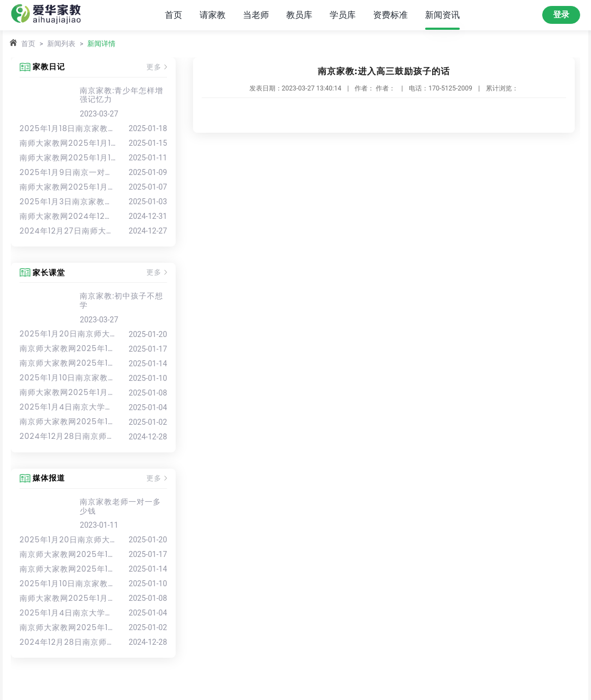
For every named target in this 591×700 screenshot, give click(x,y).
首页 (174, 15)
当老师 (256, 15)
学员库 (343, 15)
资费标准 (390, 15)
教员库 (299, 15)
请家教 (213, 15)
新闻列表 (61, 44)
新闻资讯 (442, 15)
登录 (561, 15)
